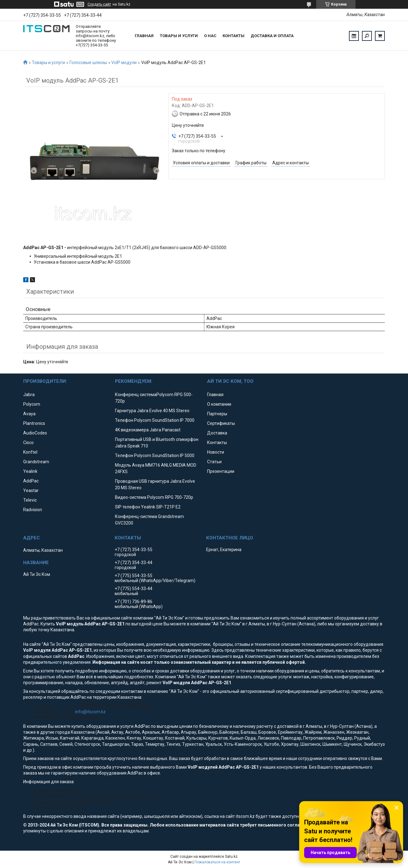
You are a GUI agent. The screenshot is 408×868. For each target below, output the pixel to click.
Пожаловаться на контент (217, 862)
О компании (219, 404)
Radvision (33, 510)
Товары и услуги (179, 36)
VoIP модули (124, 63)
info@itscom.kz (90, 712)
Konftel (30, 452)
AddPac (31, 481)
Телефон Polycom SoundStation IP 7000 (155, 420)
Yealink (30, 471)
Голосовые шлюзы (88, 63)
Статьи (214, 462)
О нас (210, 36)
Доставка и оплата (272, 36)
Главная (144, 36)
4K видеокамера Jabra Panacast (148, 430)
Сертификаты (221, 423)
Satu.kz (231, 857)
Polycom (32, 404)
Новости (216, 452)
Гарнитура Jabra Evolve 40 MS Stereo (152, 411)
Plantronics (34, 423)
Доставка (217, 433)
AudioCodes (35, 433)
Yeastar (31, 490)
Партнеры (217, 414)
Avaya (29, 414)
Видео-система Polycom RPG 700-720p (154, 497)
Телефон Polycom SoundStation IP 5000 (155, 456)
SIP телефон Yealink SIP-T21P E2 (148, 507)
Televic (30, 500)
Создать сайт (99, 4)
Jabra (29, 395)
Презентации (221, 471)
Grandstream (36, 462)
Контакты (234, 36)
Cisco (28, 443)
